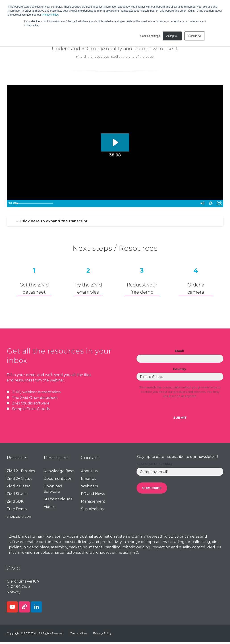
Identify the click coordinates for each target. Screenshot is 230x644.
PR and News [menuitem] (93, 496)
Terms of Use (79, 635)
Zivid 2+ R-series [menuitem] (21, 473)
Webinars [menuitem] (89, 488)
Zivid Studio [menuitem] (17, 496)
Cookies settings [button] (150, 36)
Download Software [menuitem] (53, 491)
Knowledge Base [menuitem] (59, 473)
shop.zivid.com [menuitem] (20, 519)
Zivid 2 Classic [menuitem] (19, 488)
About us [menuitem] (89, 473)
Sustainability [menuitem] (93, 511)
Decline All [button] (195, 36)
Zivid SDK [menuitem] (15, 503)
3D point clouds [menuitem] (58, 501)
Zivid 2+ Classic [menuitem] (20, 481)
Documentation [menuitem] (58, 481)
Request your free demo (142, 288)
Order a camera (196, 288)
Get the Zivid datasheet (34, 288)
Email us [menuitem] (88, 481)
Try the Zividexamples (88, 288)
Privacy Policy (50, 15)
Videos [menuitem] (50, 509)
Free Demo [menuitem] (17, 511)
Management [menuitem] (93, 503)
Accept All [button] (172, 36)
